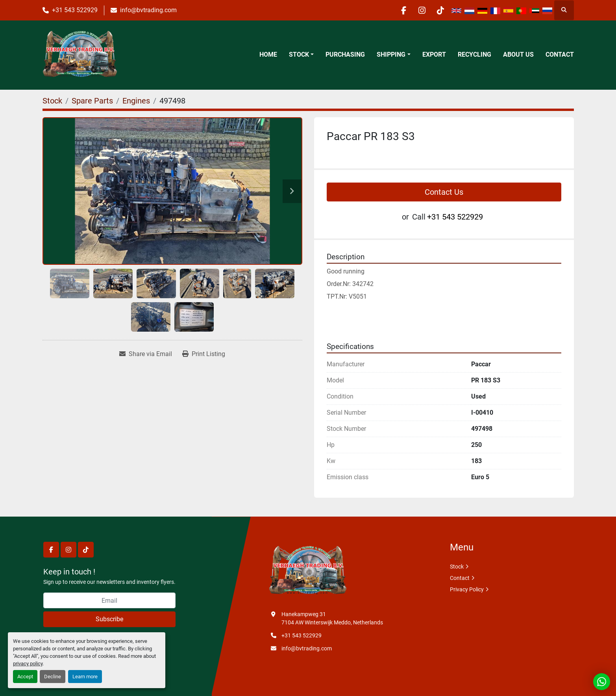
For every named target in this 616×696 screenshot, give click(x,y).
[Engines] (136, 101)
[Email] (109, 600)
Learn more (85, 677)
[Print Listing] (204, 354)
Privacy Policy (467, 589)
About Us (518, 54)
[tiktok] (440, 10)
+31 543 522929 (75, 10)
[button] (301, 55)
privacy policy (28, 664)
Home (268, 54)
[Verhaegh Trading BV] (308, 571)
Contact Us (444, 192)
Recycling (474, 54)
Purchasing (345, 54)
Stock (299, 54)
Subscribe (109, 619)
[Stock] (52, 101)
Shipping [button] (391, 54)
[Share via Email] (146, 354)
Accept (25, 677)
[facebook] (400, 10)
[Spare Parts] (92, 101)
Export (434, 54)
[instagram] (420, 10)
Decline (53, 677)
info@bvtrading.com (148, 10)
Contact (560, 54)
